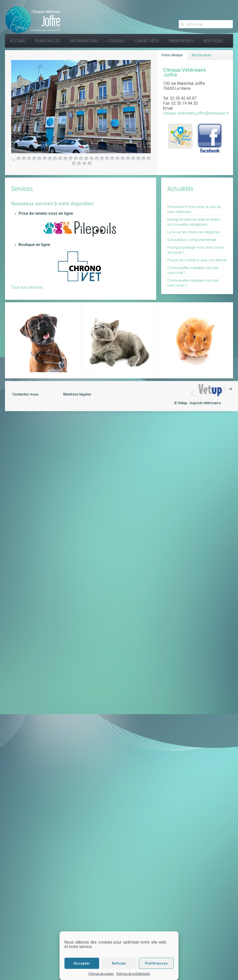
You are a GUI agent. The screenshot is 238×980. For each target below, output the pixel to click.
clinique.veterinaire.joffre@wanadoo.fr (196, 113)
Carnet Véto (147, 41)
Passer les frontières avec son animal (197, 260)
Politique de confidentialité (133, 974)
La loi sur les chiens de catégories (193, 232)
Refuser (119, 963)
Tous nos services (27, 287)
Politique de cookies (101, 974)
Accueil (18, 41)
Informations (84, 41)
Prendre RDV (181, 41)
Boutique (213, 41)
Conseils (116, 41)
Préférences (156, 963)
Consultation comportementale (192, 240)
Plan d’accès (48, 41)
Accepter (82, 963)
